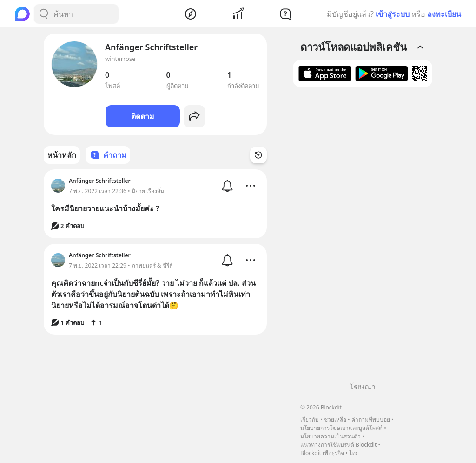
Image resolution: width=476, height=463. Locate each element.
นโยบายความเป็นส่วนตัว (331, 436)
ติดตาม (143, 116)
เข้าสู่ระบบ (393, 14)
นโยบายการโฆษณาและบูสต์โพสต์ (341, 428)
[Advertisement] (363, 238)
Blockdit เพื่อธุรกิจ (322, 453)
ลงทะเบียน (444, 14)
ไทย (354, 453)
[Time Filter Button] (258, 155)
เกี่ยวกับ (310, 419)
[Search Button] (44, 14)
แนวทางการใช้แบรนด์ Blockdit (338, 445)
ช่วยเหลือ (335, 419)
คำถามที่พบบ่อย (371, 419)
